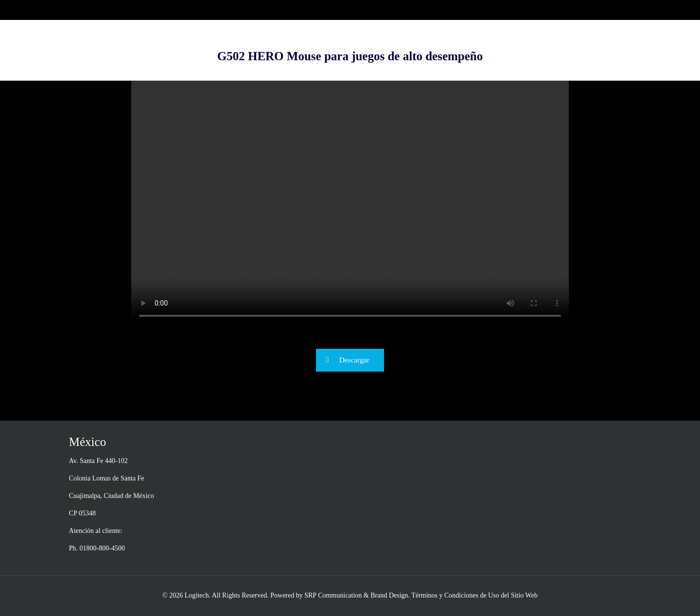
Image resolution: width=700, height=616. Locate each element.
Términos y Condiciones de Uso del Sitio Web (474, 595)
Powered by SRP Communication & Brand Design (339, 595)
